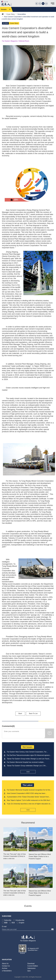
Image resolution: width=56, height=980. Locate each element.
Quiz (29, 971)
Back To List (33, 714)
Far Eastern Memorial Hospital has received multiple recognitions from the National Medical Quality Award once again (27, 762)
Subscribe (8, 920)
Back (20, 714)
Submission (31, 968)
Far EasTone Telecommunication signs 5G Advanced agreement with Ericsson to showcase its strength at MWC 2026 (29, 755)
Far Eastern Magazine (28, 941)
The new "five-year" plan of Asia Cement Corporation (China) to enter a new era (15, 856)
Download (31, 964)
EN (43, 4)
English (22, 923)
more (28, 772)
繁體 (6, 923)
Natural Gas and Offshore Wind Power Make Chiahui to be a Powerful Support (40, 857)
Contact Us (6, 966)
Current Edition (33, 966)
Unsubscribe (20, 920)
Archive (5, 968)
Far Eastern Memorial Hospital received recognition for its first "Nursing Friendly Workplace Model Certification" (29, 790)
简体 (13, 923)
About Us (5, 964)
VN (46, 4)
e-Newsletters (7, 971)
